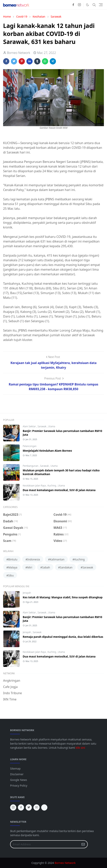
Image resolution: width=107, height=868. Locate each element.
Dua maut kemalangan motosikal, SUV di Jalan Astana (59, 490)
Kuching (52, 486)
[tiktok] (44, 807)
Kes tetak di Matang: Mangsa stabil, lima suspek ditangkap (63, 597)
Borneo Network (65, 863)
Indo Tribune (12, 693)
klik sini (80, 748)
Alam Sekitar (30, 426)
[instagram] (79, 5)
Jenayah (27, 593)
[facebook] (73, 5)
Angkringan (12, 681)
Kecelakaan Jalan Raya (35, 486)
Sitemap (15, 769)
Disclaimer (17, 774)
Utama (51, 426)
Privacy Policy (19, 785)
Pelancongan (30, 446)
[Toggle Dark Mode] (87, 5)
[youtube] (37, 807)
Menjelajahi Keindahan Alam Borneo (47, 451)
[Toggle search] (94, 5)
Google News (19, 780)
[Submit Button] (83, 844)
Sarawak (42, 426)
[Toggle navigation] (101, 5)
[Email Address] (45, 844)
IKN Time (10, 699)
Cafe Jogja (10, 687)
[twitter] (29, 807)
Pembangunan (31, 466)
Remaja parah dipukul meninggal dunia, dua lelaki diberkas (63, 637)
